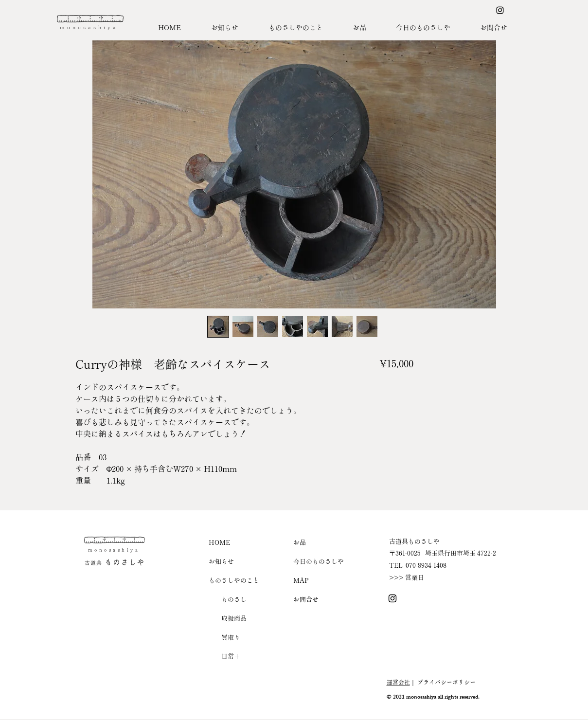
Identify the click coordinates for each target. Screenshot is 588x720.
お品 (300, 542)
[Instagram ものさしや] (500, 10)
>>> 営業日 (407, 577)
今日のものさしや (319, 561)
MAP (301, 580)
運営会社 (398, 682)
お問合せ (306, 599)
